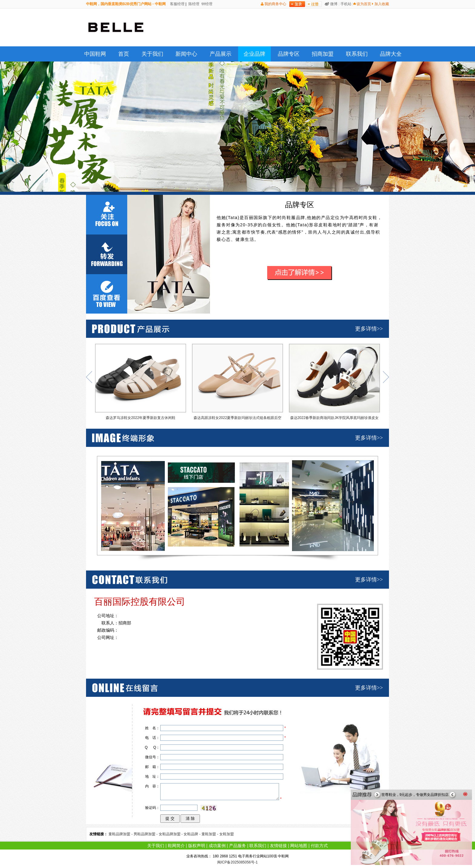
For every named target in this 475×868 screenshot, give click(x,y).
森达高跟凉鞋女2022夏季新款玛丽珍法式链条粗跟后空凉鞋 (237, 383)
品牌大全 (391, 54)
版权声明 (197, 846)
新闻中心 (186, 54)
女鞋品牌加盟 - (171, 834)
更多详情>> (369, 329)
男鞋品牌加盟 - (146, 834)
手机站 (346, 4)
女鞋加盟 (227, 834)
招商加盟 (323, 54)
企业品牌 (254, 54)
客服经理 (177, 4)
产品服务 (237, 846)
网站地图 (299, 846)
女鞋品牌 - (193, 834)
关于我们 (152, 54)
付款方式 (319, 846)
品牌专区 (289, 54)
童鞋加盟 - (210, 834)
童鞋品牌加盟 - (121, 834)
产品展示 (221, 54)
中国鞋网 (95, 54)
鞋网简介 (176, 846)
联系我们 (357, 54)
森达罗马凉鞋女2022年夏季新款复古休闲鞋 (141, 382)
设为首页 (364, 4)
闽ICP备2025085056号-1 (237, 862)
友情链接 (278, 846)
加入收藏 (382, 4)
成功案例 (217, 846)
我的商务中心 (275, 4)
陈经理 (193, 4)
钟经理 (206, 4)
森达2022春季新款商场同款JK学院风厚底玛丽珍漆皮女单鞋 (334, 383)
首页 (124, 54)
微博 (334, 4)
